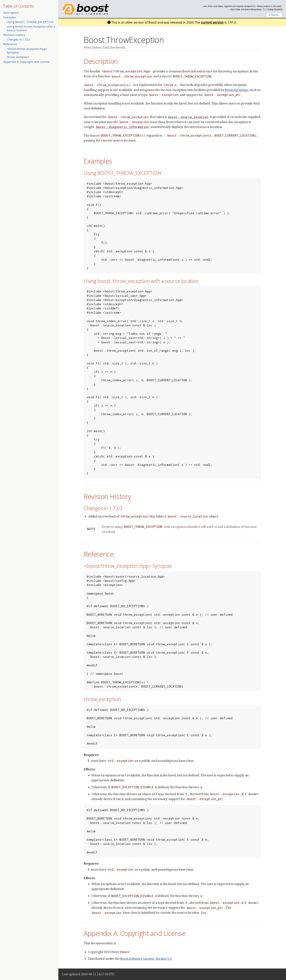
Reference (10, 44)
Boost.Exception (236, 90)
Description (11, 13)
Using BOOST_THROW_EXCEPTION (30, 22)
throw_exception (18, 57)
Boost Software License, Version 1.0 (146, 959)
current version (212, 22)
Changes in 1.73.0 (18, 39)
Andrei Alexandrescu (253, 9)
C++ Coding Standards (273, 9)
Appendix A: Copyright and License (26, 62)
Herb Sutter (235, 9)
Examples (10, 17)
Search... (274, 15)
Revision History (14, 35)
